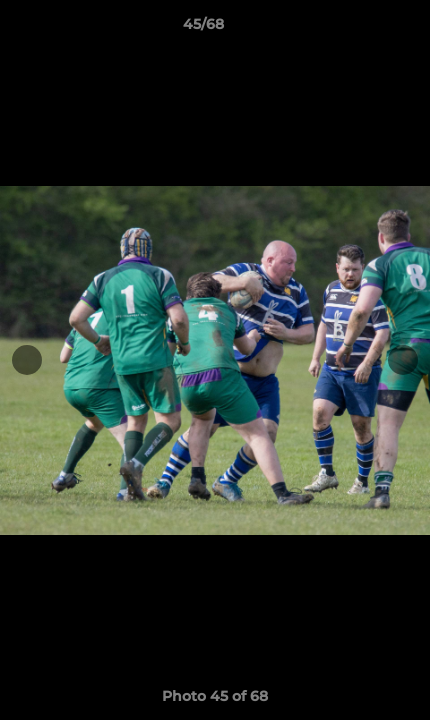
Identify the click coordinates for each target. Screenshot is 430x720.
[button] (358, 29)
